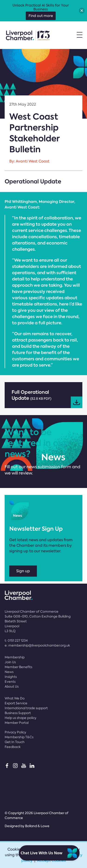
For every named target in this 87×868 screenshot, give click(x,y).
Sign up (23, 571)
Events (10, 682)
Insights (11, 677)
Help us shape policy (21, 718)
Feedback (13, 747)
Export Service (16, 703)
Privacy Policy (15, 732)
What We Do (15, 698)
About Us (12, 686)
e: (37, 645)
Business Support (18, 713)
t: (16, 640)
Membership (15, 657)
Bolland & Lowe (37, 826)
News (9, 672)
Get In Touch (15, 742)
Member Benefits (18, 667)
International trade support (26, 708)
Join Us (10, 662)
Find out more (41, 16)
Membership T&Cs (19, 737)
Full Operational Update (47, 398)
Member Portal (17, 723)
